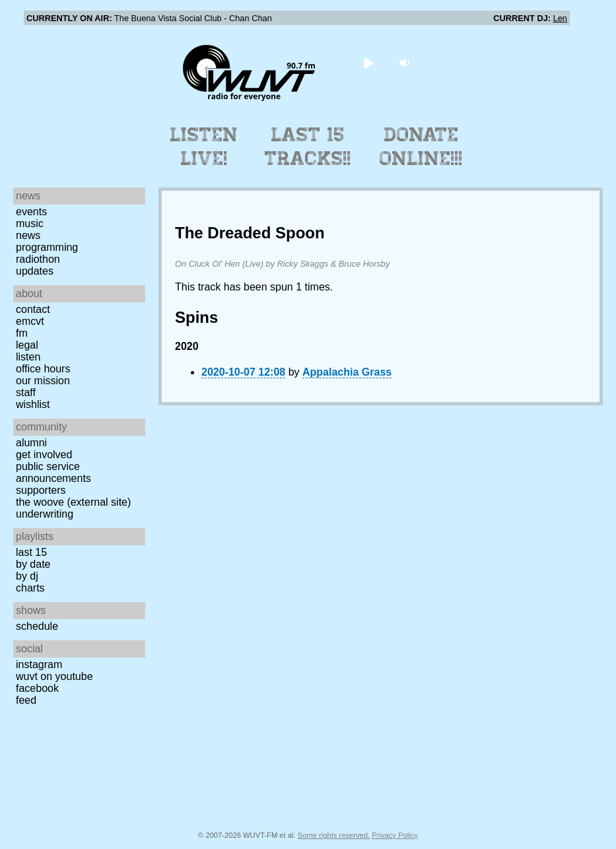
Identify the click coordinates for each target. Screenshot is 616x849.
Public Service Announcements (53, 472)
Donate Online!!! (421, 147)
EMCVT (30, 321)
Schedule (37, 626)
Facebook (37, 688)
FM (22, 333)
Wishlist (33, 404)
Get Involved (44, 455)
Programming (47, 247)
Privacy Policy (395, 835)
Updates (35, 271)
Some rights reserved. (334, 835)
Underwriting (45, 514)
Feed (26, 700)
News (28, 235)
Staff (26, 392)
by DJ (27, 576)
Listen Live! (204, 147)
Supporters (41, 490)
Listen (28, 357)
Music (30, 223)
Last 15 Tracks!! (308, 147)
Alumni (31, 443)
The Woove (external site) (73, 502)
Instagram (39, 664)
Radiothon (38, 259)
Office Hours (43, 369)
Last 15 (31, 552)
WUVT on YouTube (54, 676)
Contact (33, 309)
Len (560, 18)
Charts (30, 588)
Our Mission (43, 381)
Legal (27, 345)
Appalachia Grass (347, 372)
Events (31, 212)
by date (33, 564)
